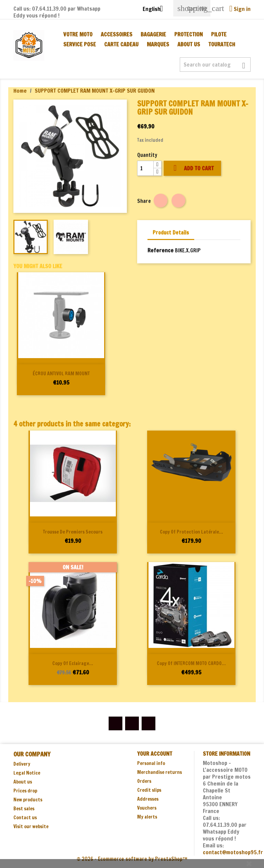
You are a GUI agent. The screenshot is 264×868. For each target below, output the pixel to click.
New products (28, 800)
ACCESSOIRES (117, 34)
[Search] (215, 65)
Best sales (24, 809)
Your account (155, 754)
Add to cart (192, 168)
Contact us (25, 818)
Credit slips (149, 790)
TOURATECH (222, 44)
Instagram (148, 723)
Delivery (22, 764)
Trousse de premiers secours (73, 532)
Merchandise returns (159, 772)
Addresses (148, 799)
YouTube (132, 723)
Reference (161, 250)
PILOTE (219, 34)
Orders (144, 781)
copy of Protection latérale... (191, 532)
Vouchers (147, 808)
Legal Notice (27, 773)
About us (189, 44)
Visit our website (31, 826)
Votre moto (78, 34)
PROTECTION (189, 34)
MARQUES (158, 44)
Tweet (178, 201)
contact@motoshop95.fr (233, 852)
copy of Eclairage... (73, 663)
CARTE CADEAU (121, 44)
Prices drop (25, 791)
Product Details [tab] (171, 233)
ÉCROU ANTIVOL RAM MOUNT (61, 374)
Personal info (151, 763)
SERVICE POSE (80, 44)
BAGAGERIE (153, 34)
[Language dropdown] (155, 9)
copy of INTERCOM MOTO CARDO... (191, 663)
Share (161, 201)
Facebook (115, 723)
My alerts (147, 817)
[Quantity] (145, 168)
